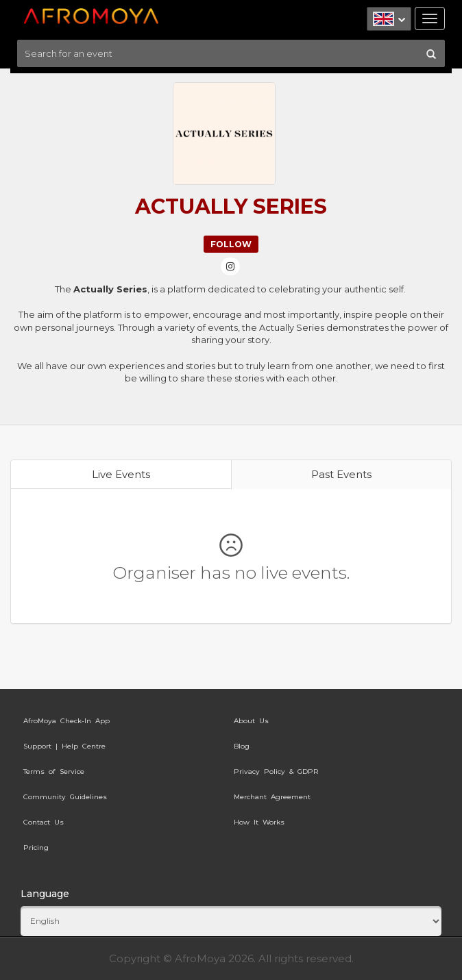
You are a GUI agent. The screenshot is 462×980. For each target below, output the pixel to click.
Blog (242, 746)
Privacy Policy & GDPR (276, 771)
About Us (251, 721)
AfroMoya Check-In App (66, 721)
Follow (231, 244)
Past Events (341, 474)
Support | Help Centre (64, 746)
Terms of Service (54, 771)
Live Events (121, 474)
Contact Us (44, 822)
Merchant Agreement (272, 797)
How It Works (259, 822)
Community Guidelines (65, 797)
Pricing (36, 847)
